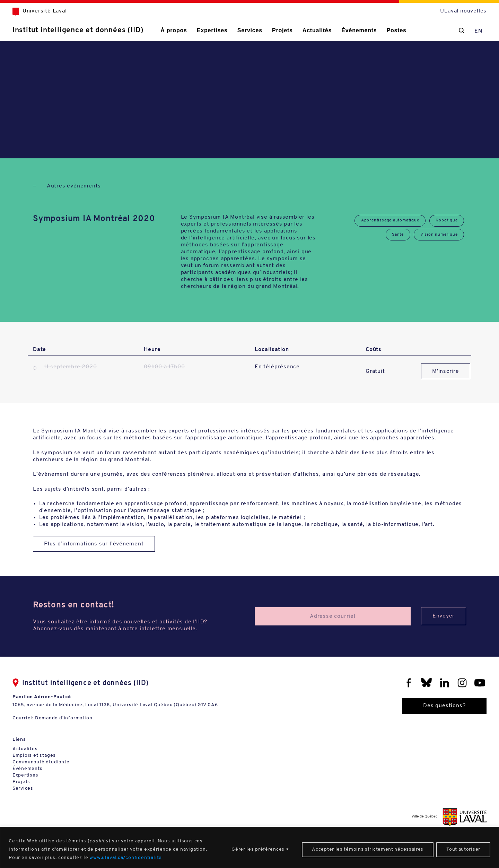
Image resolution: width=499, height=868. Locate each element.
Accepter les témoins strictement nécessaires (368, 849)
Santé (397, 235)
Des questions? (434, 706)
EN (468, 31)
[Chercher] (451, 30)
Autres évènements (74, 186)
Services (260, 30)
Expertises (222, 30)
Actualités (327, 30)
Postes (407, 30)
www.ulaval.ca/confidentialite (126, 858)
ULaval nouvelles (453, 11)
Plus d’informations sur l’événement (94, 544)
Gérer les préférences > (260, 849)
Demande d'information (74, 718)
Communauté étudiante (51, 764)
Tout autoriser (463, 849)
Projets (292, 30)
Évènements (369, 30)
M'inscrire (446, 371)
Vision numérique (439, 235)
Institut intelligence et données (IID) (89, 30)
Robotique (447, 221)
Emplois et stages (45, 758)
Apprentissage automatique (389, 221)
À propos (184, 30)
